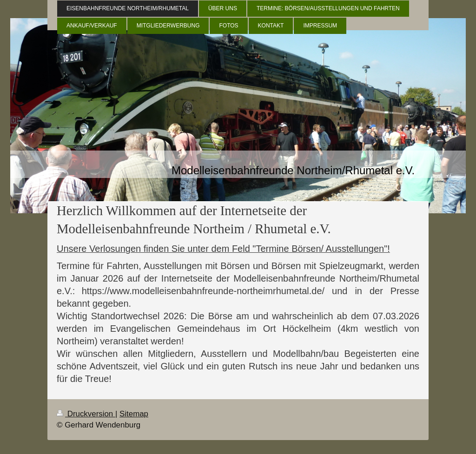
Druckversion (86, 414)
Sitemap (134, 414)
